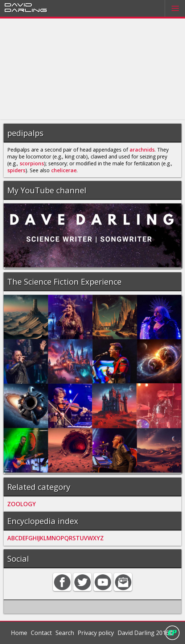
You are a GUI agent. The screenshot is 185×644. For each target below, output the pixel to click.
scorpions (32, 163)
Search (65, 633)
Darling (26, 10)
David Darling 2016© (146, 633)
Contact (41, 633)
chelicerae (64, 170)
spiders (16, 170)
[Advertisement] (92, 69)
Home (19, 633)
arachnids (142, 150)
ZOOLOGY (22, 504)
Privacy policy (96, 633)
